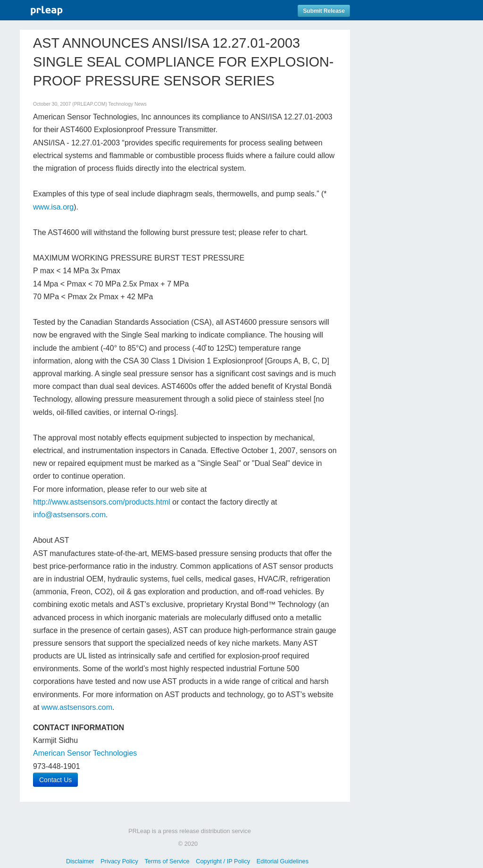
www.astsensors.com (77, 707)
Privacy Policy (119, 861)
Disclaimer (80, 861)
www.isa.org (53, 207)
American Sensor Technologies (85, 753)
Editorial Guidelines (283, 861)
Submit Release (324, 11)
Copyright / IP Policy (223, 861)
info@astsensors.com (69, 515)
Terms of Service (167, 861)
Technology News (128, 104)
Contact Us (55, 780)
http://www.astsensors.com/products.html (102, 502)
